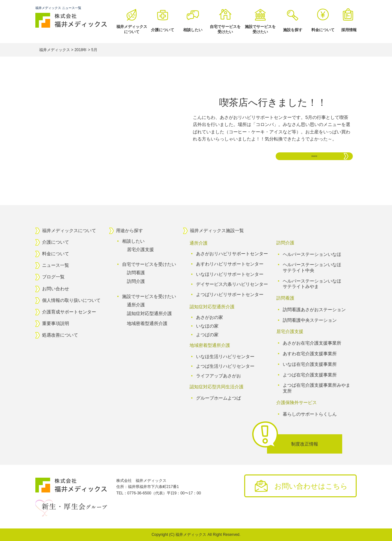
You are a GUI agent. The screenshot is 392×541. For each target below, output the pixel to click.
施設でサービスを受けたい (260, 29)
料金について (323, 30)
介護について (163, 30)
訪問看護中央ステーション (310, 320)
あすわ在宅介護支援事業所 (310, 354)
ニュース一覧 (56, 266)
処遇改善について (60, 335)
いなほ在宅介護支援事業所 (310, 364)
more (314, 156)
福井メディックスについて (132, 29)
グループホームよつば (218, 398)
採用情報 (349, 30)
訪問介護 (136, 281)
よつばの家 (207, 334)
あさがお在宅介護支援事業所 (312, 343)
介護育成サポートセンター (69, 312)
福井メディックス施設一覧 (217, 230)
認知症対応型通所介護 (149, 313)
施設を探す (293, 30)
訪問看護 (136, 273)
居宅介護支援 (140, 249)
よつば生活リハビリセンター (225, 366)
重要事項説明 (56, 323)
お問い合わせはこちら (311, 486)
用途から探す (129, 230)
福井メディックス (191, 535)
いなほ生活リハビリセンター (225, 356)
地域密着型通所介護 (147, 323)
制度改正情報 (305, 444)
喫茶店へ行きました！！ (273, 102)
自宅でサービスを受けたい (225, 29)
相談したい (193, 30)
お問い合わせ (56, 289)
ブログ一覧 (53, 277)
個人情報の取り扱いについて (71, 300)
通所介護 (136, 305)
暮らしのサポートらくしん (310, 414)
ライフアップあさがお (218, 376)
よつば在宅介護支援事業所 (310, 374)
